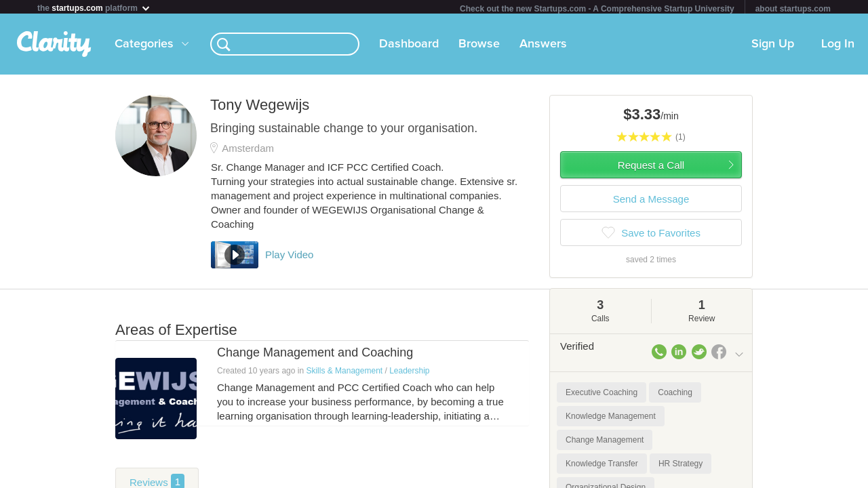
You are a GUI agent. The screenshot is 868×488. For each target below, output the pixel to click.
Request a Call (651, 168)
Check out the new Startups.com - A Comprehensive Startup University (597, 9)
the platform (94, 8)
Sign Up (773, 47)
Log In (838, 47)
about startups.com (793, 9)
